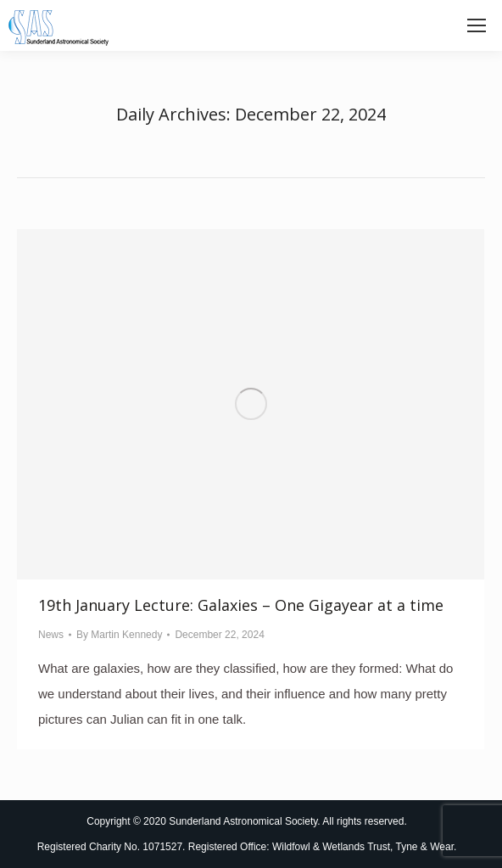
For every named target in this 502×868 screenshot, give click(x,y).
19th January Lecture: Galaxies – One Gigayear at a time (241, 605)
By (119, 635)
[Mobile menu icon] (477, 25)
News (51, 635)
